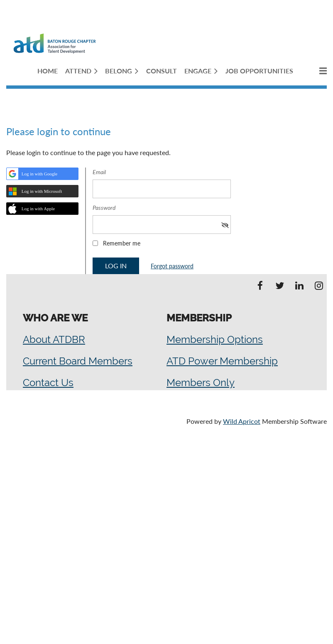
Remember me (122, 243)
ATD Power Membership (222, 361)
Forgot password (172, 266)
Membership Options (215, 339)
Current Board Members (78, 361)
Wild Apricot (242, 421)
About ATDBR (54, 339)
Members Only (201, 383)
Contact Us (48, 383)
